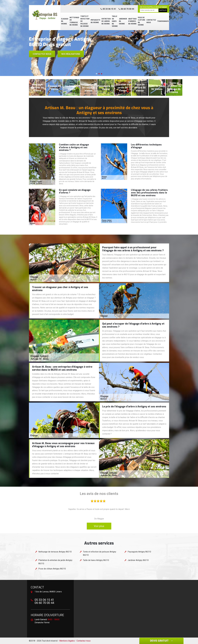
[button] (96, 74)
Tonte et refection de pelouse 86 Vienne (85, 21)
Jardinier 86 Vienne (123, 21)
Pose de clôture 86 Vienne (142, 21)
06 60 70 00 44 (126, 9)
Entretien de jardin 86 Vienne (106, 21)
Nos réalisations (71, 54)
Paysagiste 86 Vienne (95, 21)
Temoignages (163, 21)
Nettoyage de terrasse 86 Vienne (74, 21)
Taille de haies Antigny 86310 (96, 560)
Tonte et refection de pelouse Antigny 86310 (100, 553)
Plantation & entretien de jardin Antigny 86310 (55, 562)
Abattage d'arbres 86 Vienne (132, 21)
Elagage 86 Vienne (65, 21)
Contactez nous (151, 21)
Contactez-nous (42, 54)
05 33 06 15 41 (108, 9)
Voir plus (99, 526)
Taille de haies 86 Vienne (115, 21)
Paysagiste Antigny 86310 (139, 552)
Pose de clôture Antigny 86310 (52, 569)
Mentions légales (67, 641)
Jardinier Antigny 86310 (138, 560)
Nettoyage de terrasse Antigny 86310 (55, 552)
